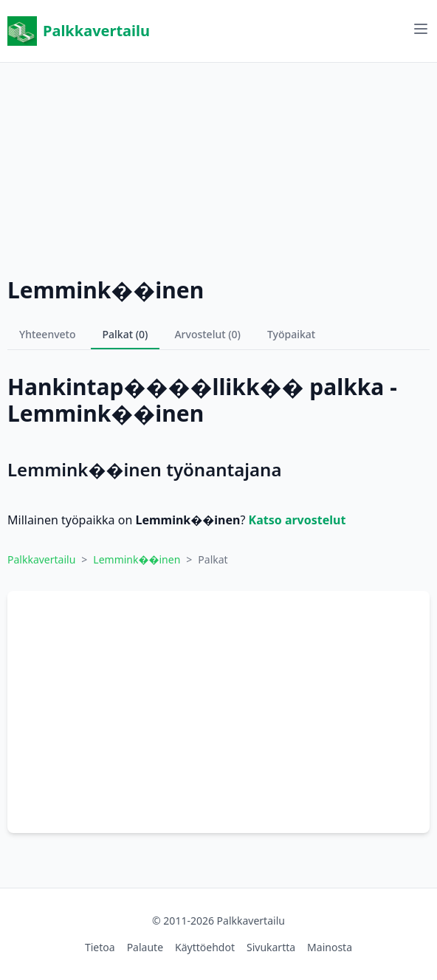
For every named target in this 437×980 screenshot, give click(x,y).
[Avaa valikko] (421, 29)
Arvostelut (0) (207, 334)
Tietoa (100, 947)
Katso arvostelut (297, 520)
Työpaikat (291, 334)
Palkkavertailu (79, 31)
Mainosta (330, 947)
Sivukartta (271, 947)
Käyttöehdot (205, 947)
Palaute (145, 947)
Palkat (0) (125, 334)
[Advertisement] (218, 166)
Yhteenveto (48, 334)
